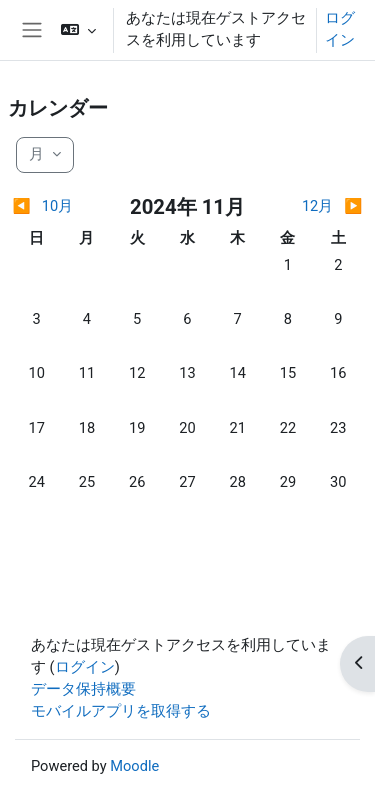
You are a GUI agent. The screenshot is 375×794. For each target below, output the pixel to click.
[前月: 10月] (56, 207)
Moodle (134, 766)
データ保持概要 (83, 689)
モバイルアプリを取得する (121, 711)
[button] (78, 30)
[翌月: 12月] (319, 207)
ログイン (340, 29)
